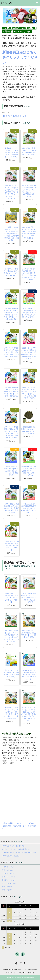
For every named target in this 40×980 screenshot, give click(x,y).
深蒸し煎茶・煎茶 (8, 867)
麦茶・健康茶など (8, 890)
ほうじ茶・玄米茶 (8, 873)
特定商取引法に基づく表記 (12, 970)
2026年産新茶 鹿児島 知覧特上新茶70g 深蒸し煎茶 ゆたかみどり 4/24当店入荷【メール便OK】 (29, 508)
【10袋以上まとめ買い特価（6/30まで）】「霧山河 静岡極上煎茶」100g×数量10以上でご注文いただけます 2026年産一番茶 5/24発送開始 (11, 234)
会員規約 (22, 973)
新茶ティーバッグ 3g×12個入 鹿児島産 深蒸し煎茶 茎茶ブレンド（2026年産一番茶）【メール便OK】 (29, 471)
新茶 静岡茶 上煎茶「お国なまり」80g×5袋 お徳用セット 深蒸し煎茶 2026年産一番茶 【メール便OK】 (11, 153)
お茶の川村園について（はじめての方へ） (19, 823)
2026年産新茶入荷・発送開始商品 (13, 846)
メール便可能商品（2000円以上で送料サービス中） (19, 853)
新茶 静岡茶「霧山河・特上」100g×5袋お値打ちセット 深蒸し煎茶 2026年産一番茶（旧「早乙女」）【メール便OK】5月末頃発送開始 (11, 192)
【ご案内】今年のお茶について (14, 116)
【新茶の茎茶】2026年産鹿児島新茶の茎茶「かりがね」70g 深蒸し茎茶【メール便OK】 (11, 546)
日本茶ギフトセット (9, 880)
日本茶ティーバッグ (9, 877)
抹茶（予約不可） (8, 887)
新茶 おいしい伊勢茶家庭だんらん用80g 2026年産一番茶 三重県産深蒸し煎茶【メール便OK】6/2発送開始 (11, 352)
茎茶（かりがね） (8, 870)
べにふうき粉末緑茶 (9, 883)
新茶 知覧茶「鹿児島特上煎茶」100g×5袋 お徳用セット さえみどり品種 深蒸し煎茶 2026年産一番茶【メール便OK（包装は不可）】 (29, 714)
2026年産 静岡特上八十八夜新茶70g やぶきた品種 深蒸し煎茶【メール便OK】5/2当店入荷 (11, 471)
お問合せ (31, 973)
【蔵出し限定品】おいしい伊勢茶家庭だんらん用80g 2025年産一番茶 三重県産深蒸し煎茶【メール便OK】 (29, 313)
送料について (11, 973)
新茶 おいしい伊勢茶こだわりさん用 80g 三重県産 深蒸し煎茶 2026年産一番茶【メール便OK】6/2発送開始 (11, 392)
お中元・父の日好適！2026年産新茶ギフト (16, 849)
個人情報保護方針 (31, 970)
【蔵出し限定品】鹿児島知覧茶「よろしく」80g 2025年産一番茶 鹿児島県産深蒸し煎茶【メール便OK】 (11, 508)
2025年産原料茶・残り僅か (11, 856)
